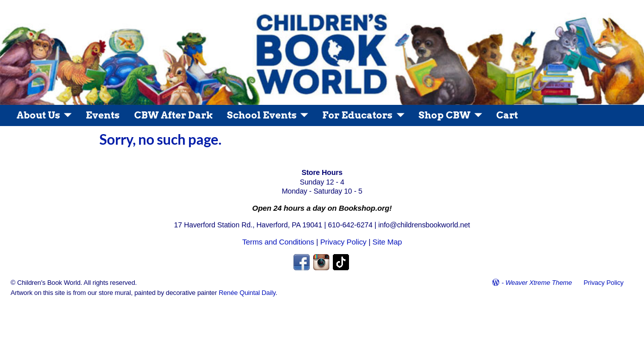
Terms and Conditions (278, 242)
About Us (38, 115)
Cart (507, 115)
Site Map (387, 242)
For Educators (357, 115)
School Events (262, 115)
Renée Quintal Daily (247, 293)
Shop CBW (445, 115)
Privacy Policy (343, 242)
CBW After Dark (173, 115)
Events (103, 115)
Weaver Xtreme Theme (539, 283)
